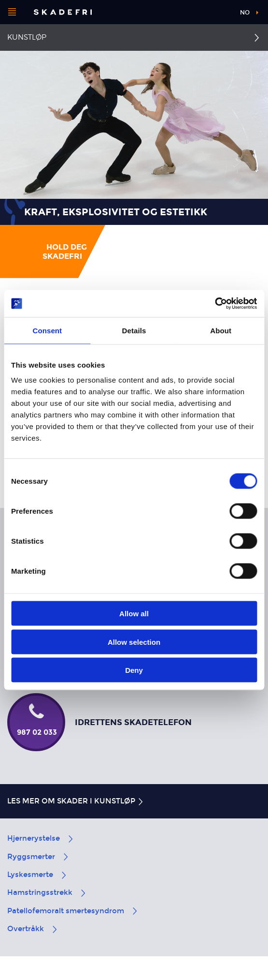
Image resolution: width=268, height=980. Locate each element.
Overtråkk (33, 929)
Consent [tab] (47, 330)
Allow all (134, 614)
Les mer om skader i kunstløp (76, 801)
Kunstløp (27, 37)
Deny (134, 670)
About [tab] (221, 330)
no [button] (245, 13)
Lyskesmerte (37, 875)
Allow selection (134, 642)
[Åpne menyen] (12, 12)
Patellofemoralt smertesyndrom (73, 911)
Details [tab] (134, 330)
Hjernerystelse (41, 838)
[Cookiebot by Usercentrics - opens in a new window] (215, 304)
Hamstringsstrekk (47, 892)
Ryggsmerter (38, 857)
